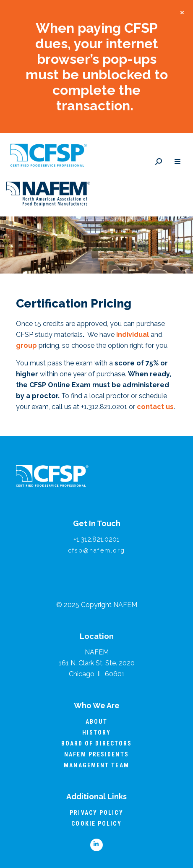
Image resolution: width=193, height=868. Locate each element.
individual (133, 335)
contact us (155, 407)
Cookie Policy (96, 824)
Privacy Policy (96, 813)
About (97, 722)
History (97, 732)
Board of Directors (97, 743)
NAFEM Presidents (96, 754)
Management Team (96, 765)
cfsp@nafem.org (96, 550)
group (26, 345)
